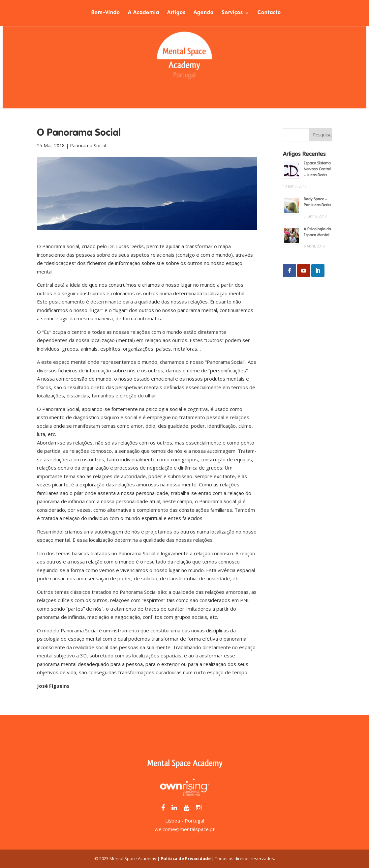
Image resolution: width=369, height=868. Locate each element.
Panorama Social (88, 145)
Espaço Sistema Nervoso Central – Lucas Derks (318, 169)
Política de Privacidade (186, 858)
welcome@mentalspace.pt (185, 829)
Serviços (232, 13)
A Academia (144, 13)
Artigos (176, 13)
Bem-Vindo (106, 13)
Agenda (204, 13)
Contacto (269, 13)
